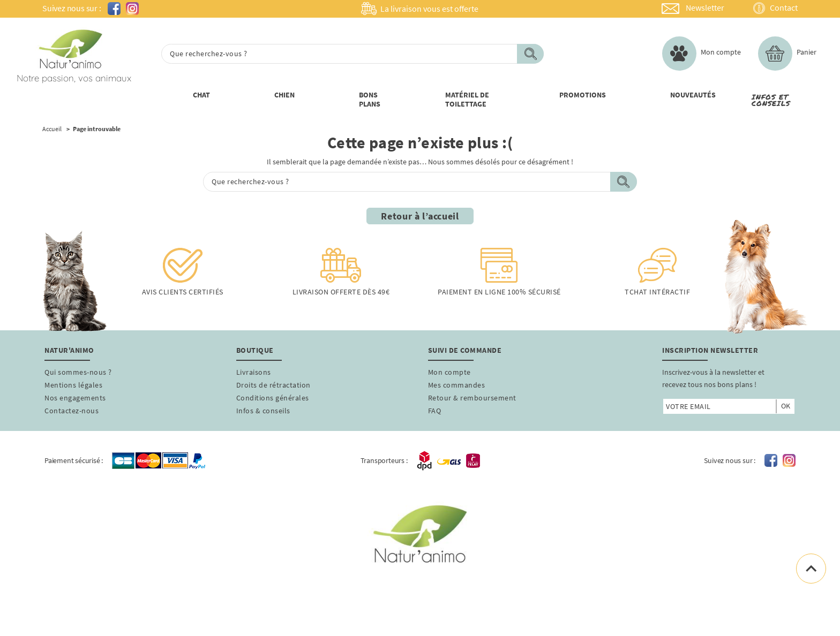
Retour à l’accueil (420, 216)
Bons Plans (370, 99)
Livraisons (254, 372)
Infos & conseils (263, 411)
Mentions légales (73, 385)
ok (786, 406)
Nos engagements (75, 398)
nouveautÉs (693, 95)
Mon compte (449, 372)
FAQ (435, 411)
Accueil (52, 129)
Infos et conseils (771, 100)
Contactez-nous (72, 411)
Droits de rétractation (273, 385)
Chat (201, 95)
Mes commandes (457, 385)
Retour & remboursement (472, 398)
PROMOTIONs (583, 95)
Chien (284, 95)
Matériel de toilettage (467, 99)
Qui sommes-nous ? (78, 372)
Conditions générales (273, 398)
